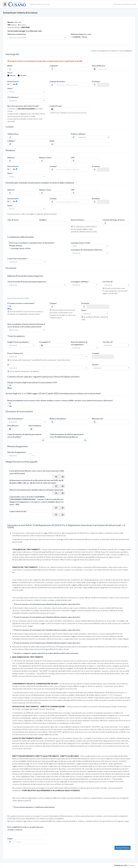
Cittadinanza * (13, 97)
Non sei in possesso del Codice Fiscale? (23, 106)
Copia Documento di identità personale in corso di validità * (24, 436)
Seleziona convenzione (17, 34)
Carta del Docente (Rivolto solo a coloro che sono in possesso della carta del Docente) (37, 472)
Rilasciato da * (98, 419)
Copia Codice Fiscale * (18, 511)
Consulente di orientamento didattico (86, 250)
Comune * (53, 166)
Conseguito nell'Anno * (80, 282)
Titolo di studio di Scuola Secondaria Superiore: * (27, 282)
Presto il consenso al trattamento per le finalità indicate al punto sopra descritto (47, 604)
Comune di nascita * (58, 81)
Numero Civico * (46, 158)
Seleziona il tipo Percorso (40, 4)
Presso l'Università (15, 353)
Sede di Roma (17, 246)
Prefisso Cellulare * (78, 134)
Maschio (11, 75)
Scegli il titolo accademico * (19, 342)
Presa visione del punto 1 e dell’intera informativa (34, 807)
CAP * (73, 158)
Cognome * (54, 66)
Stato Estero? (13, 81)
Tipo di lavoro (13, 220)
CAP (73, 190)
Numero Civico (45, 190)
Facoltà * (96, 365)
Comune (53, 199)
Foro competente (25, 828)
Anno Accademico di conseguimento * (79, 343)
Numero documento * (58, 419)
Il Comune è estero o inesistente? (21, 303)
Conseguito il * (45, 342)
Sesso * (10, 73)
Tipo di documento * (16, 419)
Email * (52, 141)
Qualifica (43, 220)
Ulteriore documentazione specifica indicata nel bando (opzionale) (36, 490)
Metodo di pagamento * (17, 452)
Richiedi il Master (123, 848)
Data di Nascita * (99, 66)
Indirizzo (11, 190)
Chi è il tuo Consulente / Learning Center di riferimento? (32, 243)
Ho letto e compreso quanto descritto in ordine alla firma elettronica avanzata (46, 653)
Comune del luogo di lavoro (114, 220)
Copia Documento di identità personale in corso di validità (67, 436)
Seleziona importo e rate (81, 34)
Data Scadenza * (35, 426)
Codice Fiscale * (56, 106)
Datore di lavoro (78, 220)
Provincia (96, 166)
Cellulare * (12, 141)
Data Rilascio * (13, 426)
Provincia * (96, 81)
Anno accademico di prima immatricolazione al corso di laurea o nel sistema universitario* (26, 325)
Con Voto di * (108, 282)
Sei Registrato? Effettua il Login (125, 4)
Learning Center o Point (21, 248)
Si (8, 84)
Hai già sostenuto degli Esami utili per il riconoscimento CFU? (32, 382)
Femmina (22, 75)
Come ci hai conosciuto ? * (18, 258)
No (14, 84)
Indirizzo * (11, 158)
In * (9, 365)
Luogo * (10, 838)
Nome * (10, 66)
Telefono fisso (13, 134)
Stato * (10, 88)
